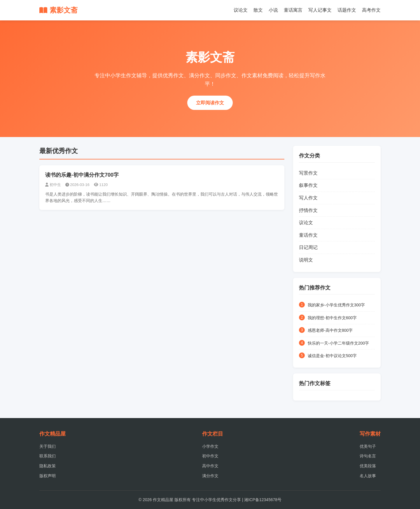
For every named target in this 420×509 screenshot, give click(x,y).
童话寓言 (293, 10)
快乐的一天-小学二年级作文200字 (338, 343)
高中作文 (210, 466)
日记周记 (308, 247)
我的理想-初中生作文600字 (332, 318)
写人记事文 (320, 10)
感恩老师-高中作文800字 (330, 330)
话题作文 (347, 10)
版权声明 (48, 476)
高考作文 (371, 10)
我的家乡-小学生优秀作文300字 (336, 305)
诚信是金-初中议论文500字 (332, 356)
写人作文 (308, 198)
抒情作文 (308, 210)
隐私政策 (48, 466)
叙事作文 (308, 185)
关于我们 (48, 446)
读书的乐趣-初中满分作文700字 (82, 175)
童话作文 (308, 235)
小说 (273, 10)
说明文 (306, 260)
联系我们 (48, 456)
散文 (258, 10)
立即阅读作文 (210, 103)
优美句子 (368, 446)
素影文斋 (58, 10)
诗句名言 (368, 456)
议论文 (241, 10)
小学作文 (210, 446)
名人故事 (368, 476)
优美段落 (368, 466)
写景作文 (308, 173)
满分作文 (210, 476)
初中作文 (210, 456)
